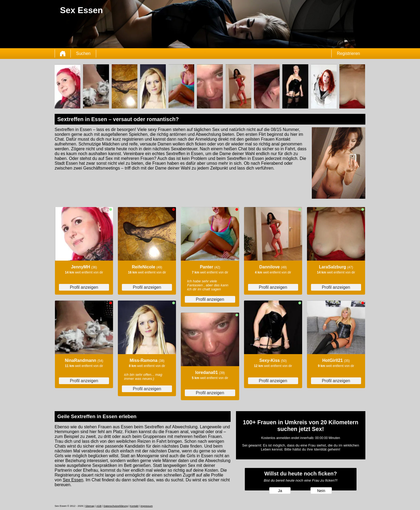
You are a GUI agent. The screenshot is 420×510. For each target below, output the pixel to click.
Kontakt (134, 506)
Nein (321, 491)
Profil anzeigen (84, 287)
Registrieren (348, 53)
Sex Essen (73, 480)
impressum (147, 506)
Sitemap (90, 506)
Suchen (83, 53)
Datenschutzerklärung (116, 506)
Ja (280, 491)
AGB (99, 506)
